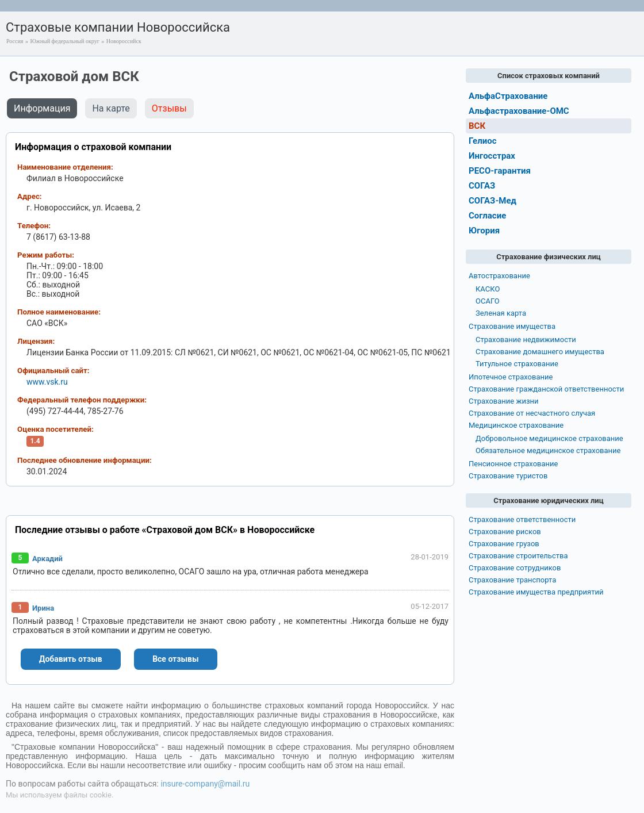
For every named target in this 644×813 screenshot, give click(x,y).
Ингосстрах (492, 156)
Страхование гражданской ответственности (546, 389)
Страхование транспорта (512, 580)
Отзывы (169, 108)
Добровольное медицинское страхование (549, 438)
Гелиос (482, 141)
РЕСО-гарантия (500, 171)
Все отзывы (175, 659)
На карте (111, 108)
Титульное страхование (517, 364)
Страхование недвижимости (526, 340)
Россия (15, 41)
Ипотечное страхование (511, 377)
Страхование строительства (518, 556)
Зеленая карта (501, 313)
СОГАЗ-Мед (492, 201)
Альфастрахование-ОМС (519, 111)
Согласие (487, 216)
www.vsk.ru (47, 382)
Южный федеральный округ (64, 41)
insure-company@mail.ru (205, 784)
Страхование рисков (505, 532)
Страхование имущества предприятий (536, 592)
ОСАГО (488, 301)
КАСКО (488, 289)
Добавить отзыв (71, 659)
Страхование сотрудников (515, 568)
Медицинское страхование (516, 425)
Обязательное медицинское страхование (548, 450)
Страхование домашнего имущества (540, 352)
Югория (484, 231)
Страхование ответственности (522, 519)
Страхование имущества (512, 326)
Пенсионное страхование (513, 464)
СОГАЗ (482, 186)
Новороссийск (124, 41)
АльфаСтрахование (508, 96)
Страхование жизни (504, 401)
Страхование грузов (504, 544)
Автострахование (499, 276)
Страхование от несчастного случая (532, 413)
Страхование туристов (508, 476)
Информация (42, 108)
